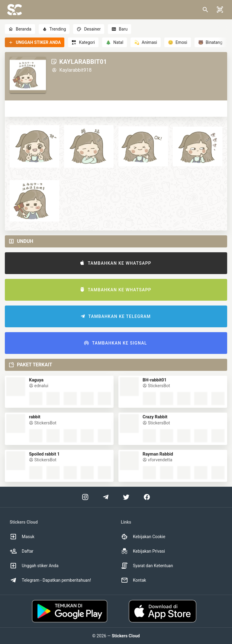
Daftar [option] (22, 551)
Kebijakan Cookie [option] (143, 537)
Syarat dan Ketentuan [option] (147, 566)
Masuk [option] (22, 537)
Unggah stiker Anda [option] (34, 566)
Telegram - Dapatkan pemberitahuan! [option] (50, 580)
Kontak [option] (134, 580)
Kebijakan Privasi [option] (143, 551)
